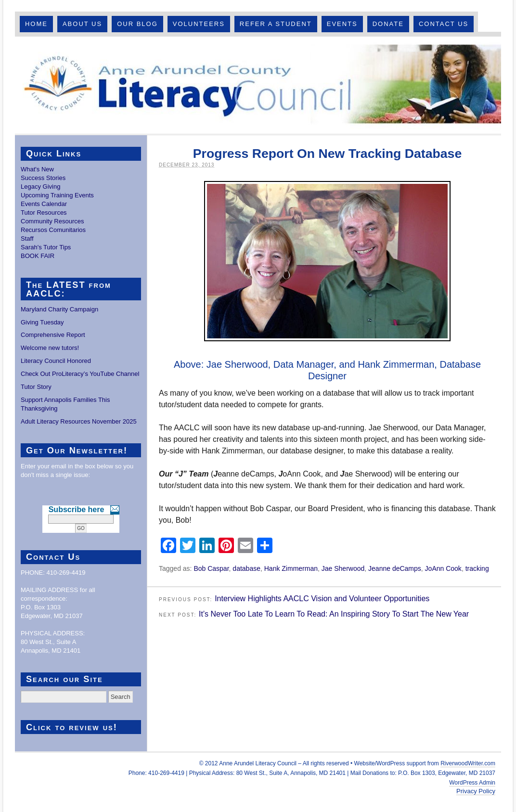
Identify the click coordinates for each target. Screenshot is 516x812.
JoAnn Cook (443, 568)
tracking (477, 568)
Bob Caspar (211, 568)
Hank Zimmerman (291, 568)
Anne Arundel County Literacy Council (258, 85)
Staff (27, 238)
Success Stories (43, 178)
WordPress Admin (472, 783)
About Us (82, 24)
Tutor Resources (44, 213)
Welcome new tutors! (50, 348)
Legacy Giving (40, 187)
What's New (37, 169)
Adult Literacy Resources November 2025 (79, 421)
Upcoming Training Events (57, 195)
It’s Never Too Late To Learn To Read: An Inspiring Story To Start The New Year (334, 614)
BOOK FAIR (38, 256)
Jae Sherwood (343, 568)
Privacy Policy (476, 791)
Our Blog (137, 24)
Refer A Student (276, 24)
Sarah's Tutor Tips (46, 247)
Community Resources (52, 221)
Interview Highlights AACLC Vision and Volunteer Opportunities (322, 599)
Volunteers (199, 24)
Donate (388, 24)
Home (36, 24)
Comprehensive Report (53, 335)
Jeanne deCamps (395, 568)
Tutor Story (36, 387)
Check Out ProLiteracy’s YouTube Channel (80, 374)
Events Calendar (44, 204)
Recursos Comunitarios (53, 230)
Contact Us (444, 24)
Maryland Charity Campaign (59, 309)
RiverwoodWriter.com (468, 763)
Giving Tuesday (42, 322)
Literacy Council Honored (56, 361)
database (246, 568)
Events (342, 24)
